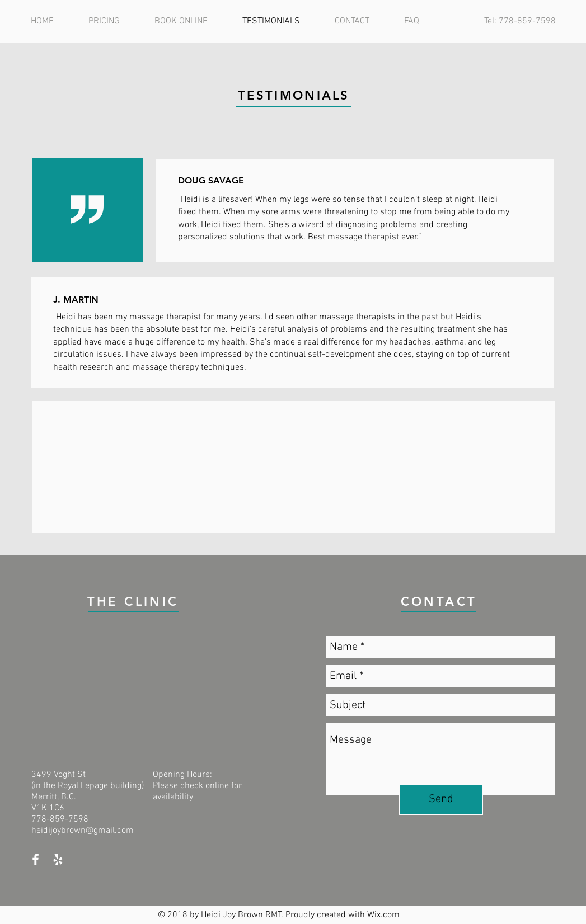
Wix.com (383, 915)
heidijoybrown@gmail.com (83, 831)
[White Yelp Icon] (58, 859)
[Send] (441, 800)
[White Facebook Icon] (36, 859)
